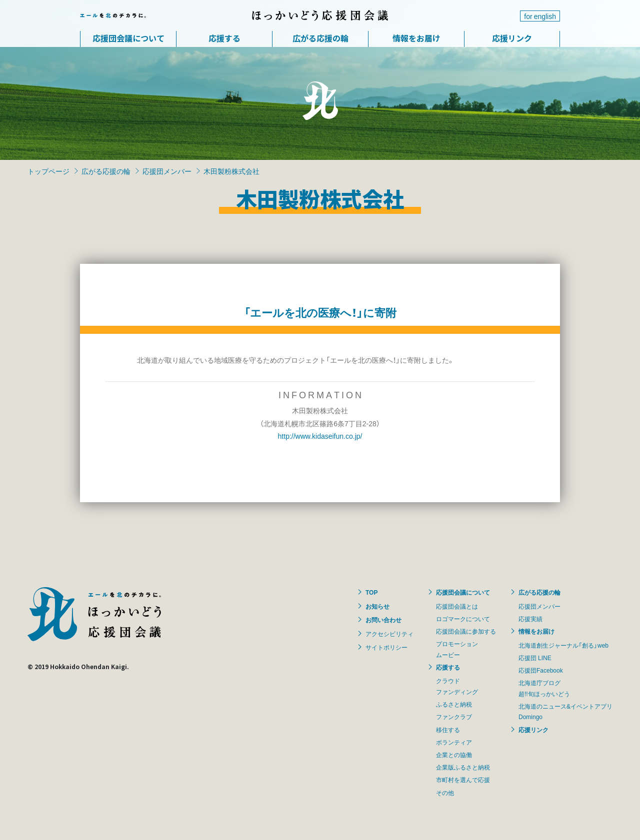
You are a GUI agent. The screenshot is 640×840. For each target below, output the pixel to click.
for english (540, 16)
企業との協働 (454, 755)
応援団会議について (128, 38)
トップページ (48, 171)
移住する (448, 730)
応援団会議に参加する (466, 631)
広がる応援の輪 (320, 38)
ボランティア (454, 742)
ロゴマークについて (463, 619)
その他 (445, 793)
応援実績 (530, 619)
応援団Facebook (541, 670)
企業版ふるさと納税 (463, 767)
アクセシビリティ (389, 634)
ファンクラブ (454, 717)
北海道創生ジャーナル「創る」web (563, 645)
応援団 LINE (535, 658)
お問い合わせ (383, 620)
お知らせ (377, 606)
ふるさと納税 (454, 704)
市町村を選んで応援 (463, 780)
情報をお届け (416, 38)
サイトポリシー (386, 647)
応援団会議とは (457, 606)
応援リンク (512, 38)
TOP (371, 592)
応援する (224, 38)
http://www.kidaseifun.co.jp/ (320, 436)
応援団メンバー (167, 171)
